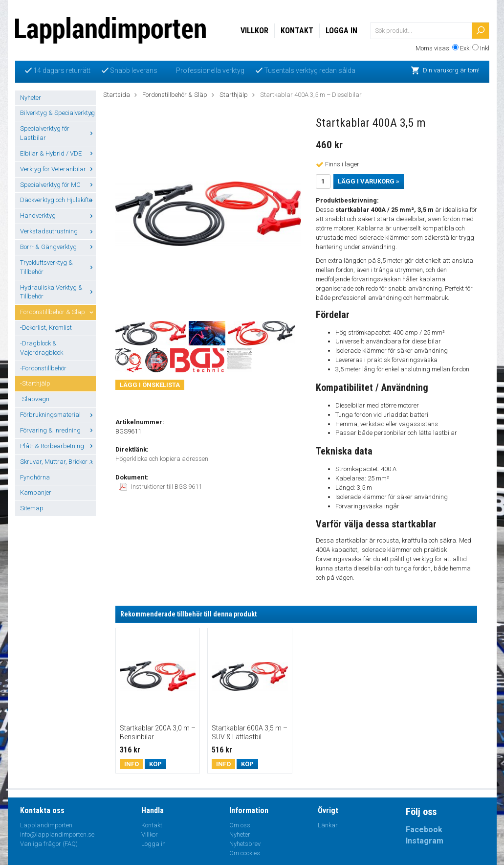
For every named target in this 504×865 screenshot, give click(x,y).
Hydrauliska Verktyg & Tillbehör (58, 292)
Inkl (485, 48)
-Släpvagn (35, 399)
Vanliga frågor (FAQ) (49, 844)
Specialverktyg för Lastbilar (58, 133)
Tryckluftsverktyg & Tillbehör (58, 267)
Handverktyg (58, 216)
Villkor (254, 31)
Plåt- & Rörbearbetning (58, 446)
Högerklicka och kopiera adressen (162, 459)
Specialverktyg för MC (58, 185)
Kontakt (297, 31)
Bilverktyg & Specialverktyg (58, 113)
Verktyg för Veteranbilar (58, 169)
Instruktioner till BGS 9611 (161, 487)
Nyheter (31, 98)
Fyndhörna (35, 477)
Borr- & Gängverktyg (58, 247)
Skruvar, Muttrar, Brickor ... (58, 462)
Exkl (465, 48)
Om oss (240, 825)
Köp (155, 764)
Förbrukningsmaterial (58, 415)
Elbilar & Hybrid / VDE (58, 153)
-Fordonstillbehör (43, 368)
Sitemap (32, 508)
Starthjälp (234, 95)
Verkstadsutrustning (58, 231)
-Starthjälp (35, 383)
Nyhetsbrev (245, 844)
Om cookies (245, 853)
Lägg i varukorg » (369, 181)
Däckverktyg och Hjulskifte (58, 200)
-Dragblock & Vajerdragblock (42, 348)
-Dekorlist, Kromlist (46, 328)
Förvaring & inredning (58, 430)
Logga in (341, 31)
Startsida (117, 95)
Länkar (328, 825)
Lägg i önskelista (150, 385)
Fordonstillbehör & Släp (58, 312)
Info (131, 764)
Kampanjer (36, 492)
